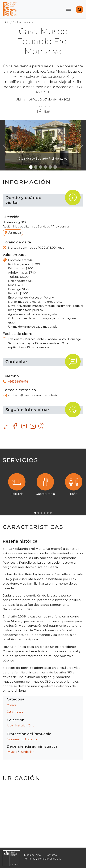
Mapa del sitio (32, 855)
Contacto (51, 855)
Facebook (16, 426)
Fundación (27, 752)
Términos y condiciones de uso (43, 859)
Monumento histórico (22, 739)
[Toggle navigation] (69, 9)
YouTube (33, 426)
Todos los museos (47, 22)
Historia (20, 725)
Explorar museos (23, 22)
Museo (11, 705)
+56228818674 (18, 382)
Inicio (6, 22)
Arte (10, 725)
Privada (12, 752)
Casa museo (15, 712)
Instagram (24, 426)
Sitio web (7, 426)
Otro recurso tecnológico (42, 426)
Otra (31, 725)
